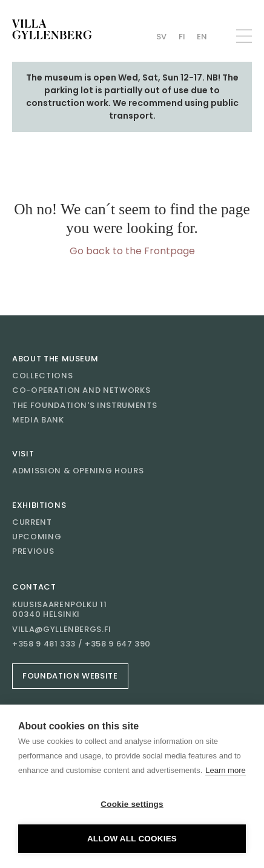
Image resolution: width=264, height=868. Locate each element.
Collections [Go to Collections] (42, 376)
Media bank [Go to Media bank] (38, 420)
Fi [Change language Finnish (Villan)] (182, 37)
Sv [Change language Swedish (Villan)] (161, 37)
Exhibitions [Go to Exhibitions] (39, 505)
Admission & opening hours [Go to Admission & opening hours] (78, 471)
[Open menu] (244, 36)
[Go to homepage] (52, 29)
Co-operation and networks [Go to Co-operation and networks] (81, 390)
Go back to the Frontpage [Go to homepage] (132, 251)
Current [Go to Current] (32, 522)
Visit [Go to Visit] (23, 454)
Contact (34, 587)
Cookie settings (132, 804)
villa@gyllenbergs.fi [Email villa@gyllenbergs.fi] (62, 630)
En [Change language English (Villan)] (202, 37)
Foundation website (70, 676)
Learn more (225, 770)
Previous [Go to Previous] (33, 551)
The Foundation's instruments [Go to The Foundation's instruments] (84, 405)
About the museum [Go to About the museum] (55, 359)
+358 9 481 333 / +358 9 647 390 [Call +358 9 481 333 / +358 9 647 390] (81, 644)
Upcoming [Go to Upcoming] (37, 537)
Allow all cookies (132, 839)
